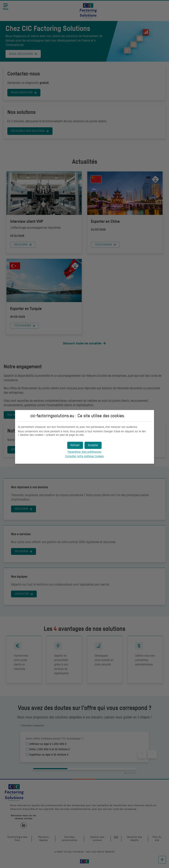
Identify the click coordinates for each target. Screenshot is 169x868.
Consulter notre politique (84, 456)
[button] (93, 445)
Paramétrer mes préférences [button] (84, 452)
